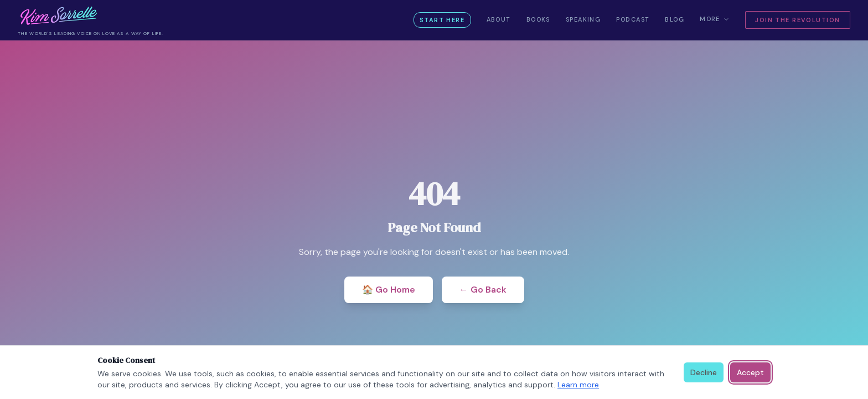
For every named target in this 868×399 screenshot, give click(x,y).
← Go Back (483, 290)
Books (538, 19)
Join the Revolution (797, 20)
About (499, 19)
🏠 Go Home (389, 290)
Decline (704, 372)
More (715, 19)
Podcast (633, 19)
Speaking (583, 19)
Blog (675, 19)
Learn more (578, 385)
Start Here (442, 20)
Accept (750, 372)
